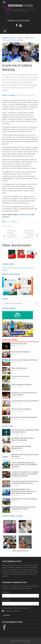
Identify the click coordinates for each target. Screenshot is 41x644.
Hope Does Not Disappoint (21, 352)
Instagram (6, 217)
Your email (6, 600)
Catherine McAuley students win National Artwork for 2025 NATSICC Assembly (24, 465)
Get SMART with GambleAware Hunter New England (23, 439)
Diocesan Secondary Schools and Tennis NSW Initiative (23, 508)
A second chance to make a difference (25, 401)
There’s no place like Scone (21, 409)
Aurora (14, 222)
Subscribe (6, 615)
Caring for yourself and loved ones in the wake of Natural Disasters (25, 482)
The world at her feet (19, 344)
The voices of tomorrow (20, 376)
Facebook (22, 215)
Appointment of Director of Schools (24, 499)
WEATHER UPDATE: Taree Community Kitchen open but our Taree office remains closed (24, 491)
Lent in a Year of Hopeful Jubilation (24, 360)
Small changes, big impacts (21, 384)
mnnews (20, 5)
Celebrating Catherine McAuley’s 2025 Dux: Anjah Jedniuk (25, 431)
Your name (6, 592)
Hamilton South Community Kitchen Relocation (25, 455)
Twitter (29, 215)
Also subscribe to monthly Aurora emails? (16, 608)
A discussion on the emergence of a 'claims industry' (24, 394)
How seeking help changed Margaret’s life (21, 447)
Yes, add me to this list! (12, 611)
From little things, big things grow (24, 417)
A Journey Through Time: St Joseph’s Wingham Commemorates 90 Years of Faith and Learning (25, 474)
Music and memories (19, 368)
